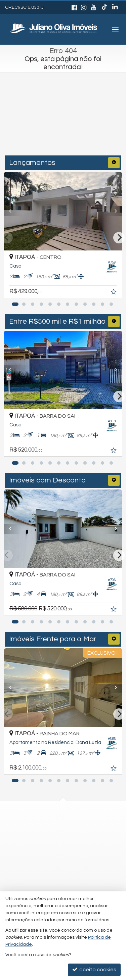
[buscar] (103, 128)
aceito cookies (94, 969)
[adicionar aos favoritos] (114, 293)
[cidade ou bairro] (50, 128)
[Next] (113, 211)
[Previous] (13, 211)
